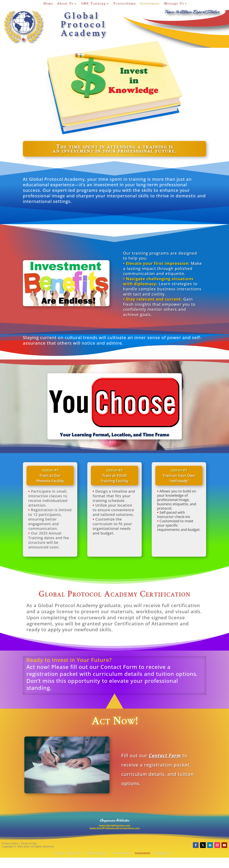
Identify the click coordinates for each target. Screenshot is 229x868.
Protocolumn (125, 4)
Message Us (174, 4)
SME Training (94, 4)
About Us (65, 4)
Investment (150, 4)
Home (48, 4)
